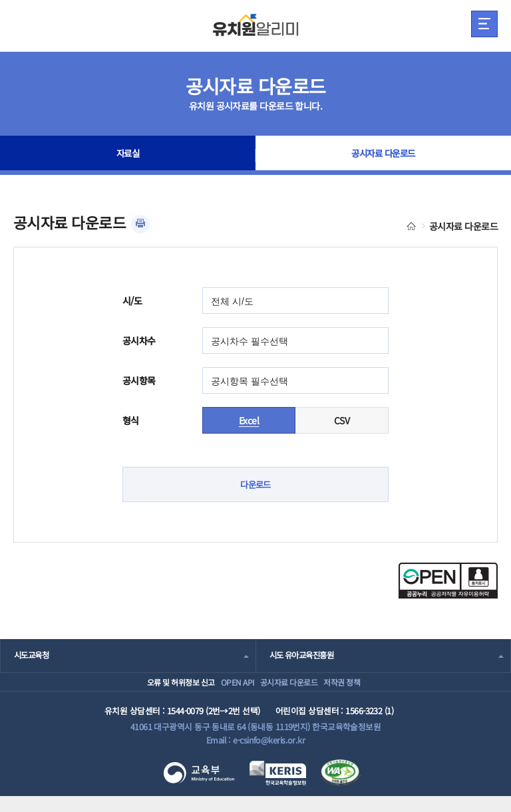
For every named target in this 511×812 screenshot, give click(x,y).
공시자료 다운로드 (384, 156)
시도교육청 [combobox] (33, 656)
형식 (131, 420)
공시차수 (139, 340)
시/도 (132, 301)
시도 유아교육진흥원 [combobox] (305, 656)
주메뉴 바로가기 (0, 0)
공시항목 (139, 380)
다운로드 (255, 485)
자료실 (128, 156)
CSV (342, 420)
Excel (249, 420)
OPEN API (224, 689)
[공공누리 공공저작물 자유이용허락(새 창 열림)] (448, 595)
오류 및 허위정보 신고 (149, 689)
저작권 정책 (362, 689)
